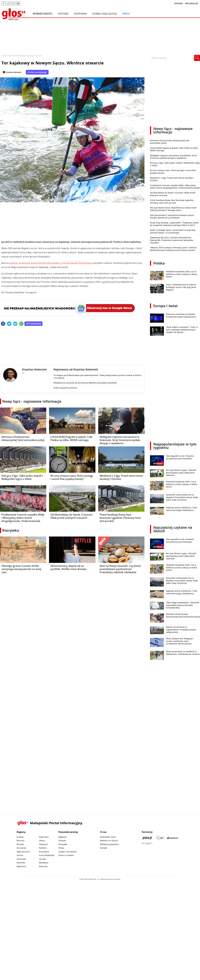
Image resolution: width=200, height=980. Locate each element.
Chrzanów (21, 848)
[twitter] (9, 324)
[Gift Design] (147, 843)
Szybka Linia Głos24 (105, 14)
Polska (159, 263)
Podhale (43, 848)
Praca (126, 14)
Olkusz (42, 841)
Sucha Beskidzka (47, 855)
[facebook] (3, 324)
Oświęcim (43, 844)
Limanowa (21, 859)
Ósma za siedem (66, 855)
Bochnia (20, 841)
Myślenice (21, 866)
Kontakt (104, 848)
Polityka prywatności (109, 844)
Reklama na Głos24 (109, 841)
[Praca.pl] (147, 838)
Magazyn (62, 837)
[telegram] (15, 324)
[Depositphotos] (173, 838)
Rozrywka (80, 14)
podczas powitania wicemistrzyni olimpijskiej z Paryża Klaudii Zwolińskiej (50, 263)
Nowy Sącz (44, 837)
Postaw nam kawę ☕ (37, 72)
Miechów (21, 863)
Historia (63, 14)
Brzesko (20, 844)
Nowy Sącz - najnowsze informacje (32, 401)
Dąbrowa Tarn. (24, 852)
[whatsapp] (21, 324)
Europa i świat (166, 306)
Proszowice (44, 852)
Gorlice (20, 855)
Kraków (20, 837)
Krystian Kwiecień (14, 72)
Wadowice (44, 863)
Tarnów (42, 859)
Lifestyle (62, 841)
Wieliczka (43, 866)
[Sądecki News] (160, 838)
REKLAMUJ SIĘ (192, 3)
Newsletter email (108, 837)
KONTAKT (179, 3)
